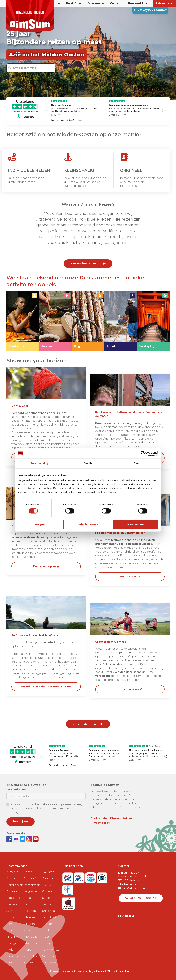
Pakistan (48, 872)
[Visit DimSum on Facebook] (10, 839)
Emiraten (13, 930)
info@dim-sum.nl (132, 889)
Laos (27, 904)
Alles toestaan (135, 524)
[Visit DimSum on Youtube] (127, 916)
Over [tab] (137, 463)
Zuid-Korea (50, 963)
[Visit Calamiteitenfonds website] (102, 877)
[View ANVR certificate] (91, 877)
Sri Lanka (49, 911)
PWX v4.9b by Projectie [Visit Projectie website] (112, 971)
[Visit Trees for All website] (68, 889)
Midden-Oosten (30, 927)
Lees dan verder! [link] (130, 689)
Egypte (11, 924)
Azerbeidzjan (14, 878)
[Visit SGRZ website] (80, 877)
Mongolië (31, 937)
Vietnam (48, 956)
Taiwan (47, 924)
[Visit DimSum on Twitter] (133, 916)
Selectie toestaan (88, 524)
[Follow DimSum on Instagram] (30, 839)
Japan (29, 872)
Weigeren (41, 524)
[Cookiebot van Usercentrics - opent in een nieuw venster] (144, 453)
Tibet (46, 937)
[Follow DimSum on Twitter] (23, 839)
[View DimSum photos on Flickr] (16, 839)
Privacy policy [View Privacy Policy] (84, 971)
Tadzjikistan (50, 917)
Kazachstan (32, 885)
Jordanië (30, 878)
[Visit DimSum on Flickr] (130, 916)
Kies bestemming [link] (88, 724)
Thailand (48, 930)
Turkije (47, 943)
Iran (9, 963)
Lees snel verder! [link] (130, 577)
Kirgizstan (31, 891)
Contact (116, 3)
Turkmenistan (50, 950)
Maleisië (30, 917)
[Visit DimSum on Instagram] (123, 916)
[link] (23, 321)
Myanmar (31, 943)
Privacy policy (100, 823)
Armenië (12, 872)
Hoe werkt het (138, 3)
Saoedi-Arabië (47, 901)
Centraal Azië (12, 908)
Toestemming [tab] (39, 463)
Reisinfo (74, 3)
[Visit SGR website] (68, 877)
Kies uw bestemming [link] (88, 263)
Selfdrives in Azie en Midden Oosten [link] (46, 687)
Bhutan (12, 891)
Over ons (96, 3)
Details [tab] (88, 463)
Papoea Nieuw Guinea (48, 885)
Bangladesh (14, 885)
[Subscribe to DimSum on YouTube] (36, 839)
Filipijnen (13, 937)
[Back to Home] (30, 16)
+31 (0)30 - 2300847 (150, 10)
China (11, 917)
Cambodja (14, 898)
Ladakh (29, 898)
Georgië (12, 943)
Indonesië (13, 956)
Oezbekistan (32, 956)
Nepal (28, 950)
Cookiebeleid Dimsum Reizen (111, 818)
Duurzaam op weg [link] (46, 566)
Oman (29, 963)
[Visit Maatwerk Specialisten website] (68, 902)
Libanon (30, 911)
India (10, 950)
